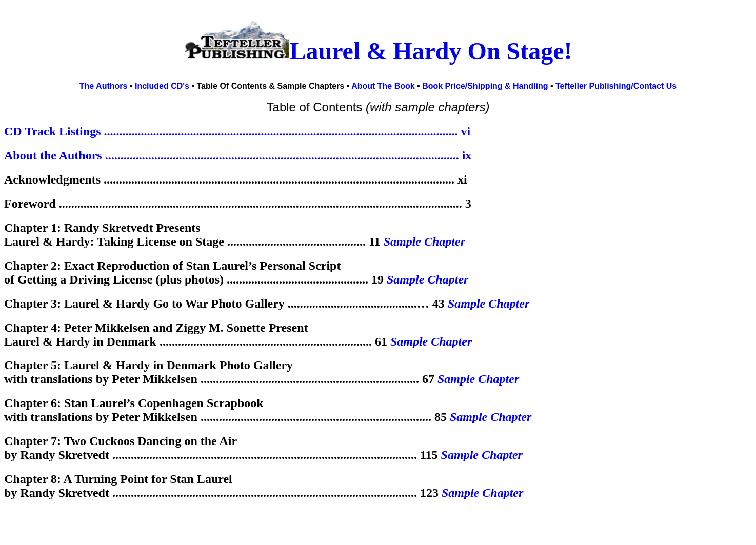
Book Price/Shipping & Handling (485, 86)
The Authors (104, 86)
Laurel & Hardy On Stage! (431, 51)
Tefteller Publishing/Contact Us (616, 86)
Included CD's (162, 86)
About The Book (384, 86)
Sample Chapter (424, 241)
